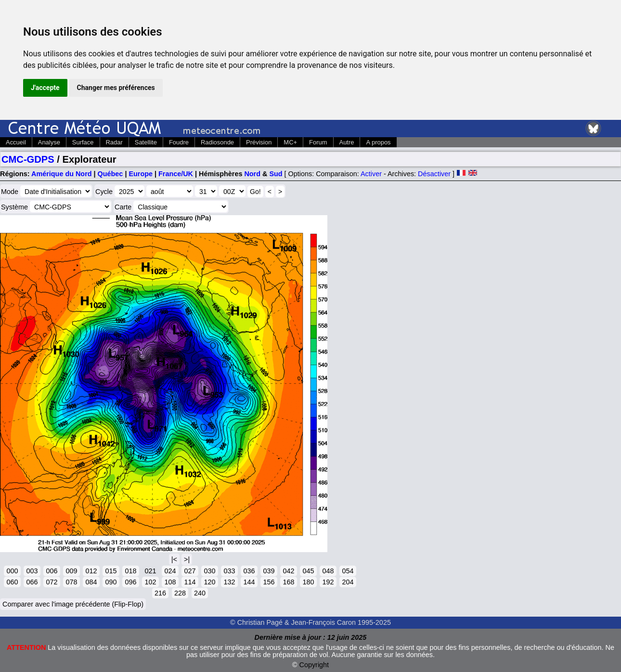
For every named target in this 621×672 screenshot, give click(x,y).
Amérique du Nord (62, 174)
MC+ (290, 142)
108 (170, 582)
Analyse (49, 142)
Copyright (314, 665)
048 (328, 571)
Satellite (146, 142)
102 (150, 582)
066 (32, 582)
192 (328, 582)
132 (229, 582)
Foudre (179, 142)
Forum (318, 142)
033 (229, 571)
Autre (347, 142)
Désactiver (434, 174)
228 (180, 593)
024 (170, 571)
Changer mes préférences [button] (116, 88)
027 (190, 571)
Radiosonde (217, 142)
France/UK (176, 174)
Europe (141, 174)
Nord (252, 174)
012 (91, 571)
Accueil (16, 142)
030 (209, 571)
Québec (110, 174)
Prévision (259, 142)
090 (111, 582)
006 (52, 571)
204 (348, 582)
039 (269, 571)
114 (190, 582)
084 (91, 582)
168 (288, 582)
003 (32, 571)
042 (288, 571)
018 (130, 571)
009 (71, 571)
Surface (83, 142)
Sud (276, 174)
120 (209, 582)
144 (249, 582)
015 (111, 571)
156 (269, 582)
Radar (114, 142)
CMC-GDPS (28, 159)
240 (200, 593)
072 (52, 582)
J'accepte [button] (45, 88)
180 (308, 582)
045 (308, 571)
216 (160, 593)
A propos (378, 142)
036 (249, 571)
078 (71, 582)
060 (12, 582)
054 (348, 571)
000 (12, 571)
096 (130, 582)
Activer (371, 174)
